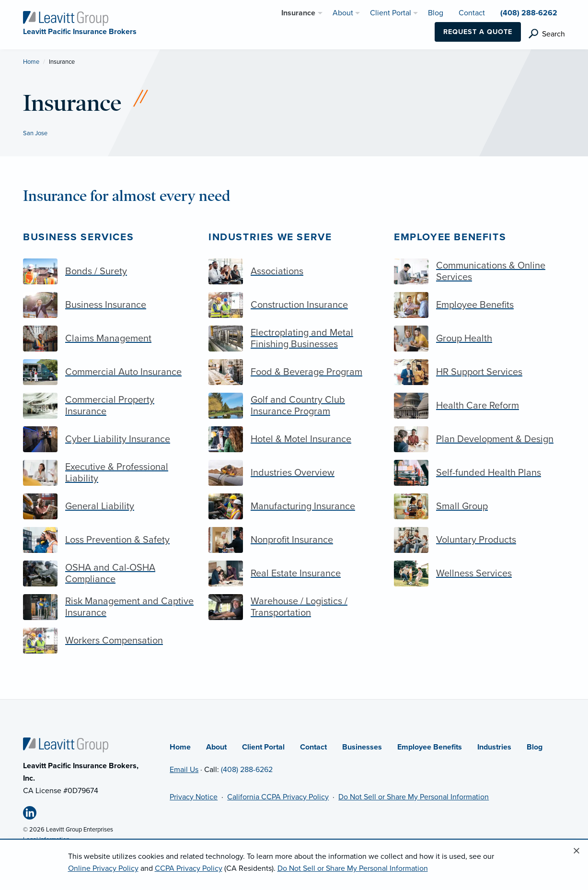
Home (31, 62)
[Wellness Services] (479, 574)
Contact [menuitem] (472, 13)
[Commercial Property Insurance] (109, 406)
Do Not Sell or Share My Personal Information (414, 797)
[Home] (66, 745)
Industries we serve (270, 237)
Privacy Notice (194, 797)
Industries (494, 747)
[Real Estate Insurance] (294, 574)
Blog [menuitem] (436, 13)
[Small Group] (479, 506)
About (216, 747)
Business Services (78, 237)
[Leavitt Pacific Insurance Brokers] (66, 18)
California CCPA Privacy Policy (278, 797)
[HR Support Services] (479, 372)
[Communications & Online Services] (479, 271)
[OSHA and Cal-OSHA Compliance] (109, 574)
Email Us (184, 770)
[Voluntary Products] (479, 540)
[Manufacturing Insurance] (294, 506)
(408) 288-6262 (247, 770)
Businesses (362, 747)
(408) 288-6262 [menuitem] (529, 13)
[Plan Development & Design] (479, 439)
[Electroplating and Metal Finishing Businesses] (294, 339)
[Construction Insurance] (294, 305)
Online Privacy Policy (103, 868)
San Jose (35, 133)
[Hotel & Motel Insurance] (294, 439)
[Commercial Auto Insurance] (109, 372)
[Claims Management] (109, 339)
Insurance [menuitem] (298, 13)
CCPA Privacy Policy (189, 868)
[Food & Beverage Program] (294, 372)
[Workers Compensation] (109, 641)
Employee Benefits (450, 237)
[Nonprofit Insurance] (294, 540)
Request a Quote (478, 32)
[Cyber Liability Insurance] (109, 439)
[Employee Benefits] (479, 305)
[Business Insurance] (109, 305)
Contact (313, 747)
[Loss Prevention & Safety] (109, 540)
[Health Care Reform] (479, 406)
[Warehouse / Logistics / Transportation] (294, 607)
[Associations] (294, 271)
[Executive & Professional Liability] (109, 473)
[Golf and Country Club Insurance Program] (294, 406)
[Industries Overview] (294, 473)
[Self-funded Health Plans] (479, 473)
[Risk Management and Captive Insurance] (109, 607)
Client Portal (263, 747)
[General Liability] (109, 506)
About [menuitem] (343, 13)
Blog (535, 747)
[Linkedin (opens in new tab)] (34, 815)
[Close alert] (576, 851)
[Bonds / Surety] (109, 271)
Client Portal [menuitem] (391, 13)
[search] (547, 34)
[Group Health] (479, 339)
